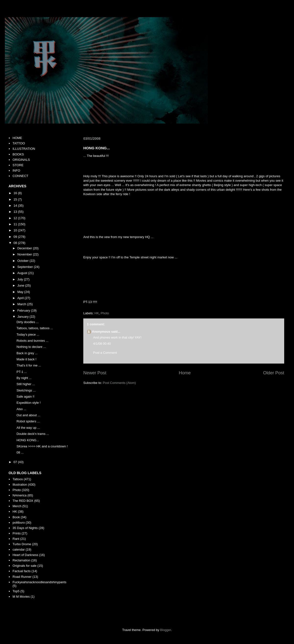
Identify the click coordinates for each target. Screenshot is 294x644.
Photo (105, 313)
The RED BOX (23, 501)
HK (97, 313)
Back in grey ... (27, 353)
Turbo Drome (22, 544)
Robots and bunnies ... (32, 341)
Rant (16, 539)
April (21, 298)
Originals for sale (24, 566)
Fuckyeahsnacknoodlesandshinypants (39, 582)
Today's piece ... (28, 335)
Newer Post (95, 373)
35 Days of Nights (25, 528)
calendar (19, 549)
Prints (17, 533)
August (23, 273)
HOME (17, 138)
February (24, 310)
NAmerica (19, 495)
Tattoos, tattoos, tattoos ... (35, 328)
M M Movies (21, 597)
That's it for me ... (29, 365)
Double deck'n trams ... (33, 434)
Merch (17, 506)
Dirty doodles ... (27, 322)
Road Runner (22, 577)
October (24, 261)
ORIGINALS (21, 160)
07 (16, 462)
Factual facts (22, 571)
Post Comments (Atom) (119, 383)
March (22, 304)
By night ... (24, 378)
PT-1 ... (22, 372)
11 (16, 224)
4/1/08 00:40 (102, 344)
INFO (16, 170)
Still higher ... (26, 384)
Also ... (21, 409)
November (25, 254)
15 (16, 199)
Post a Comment (105, 353)
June (21, 285)
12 (16, 218)
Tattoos (18, 479)
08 (16, 243)
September (26, 267)
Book (16, 517)
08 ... (20, 452)
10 (16, 230)
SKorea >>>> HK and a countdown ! (42, 446)
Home (185, 373)
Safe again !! (25, 397)
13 (16, 212)
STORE (18, 165)
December (25, 248)
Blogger (166, 630)
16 (16, 193)
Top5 (16, 591)
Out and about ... (28, 415)
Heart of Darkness (25, 555)
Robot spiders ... (28, 421)
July (21, 279)
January (24, 317)
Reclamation (21, 560)
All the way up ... (28, 428)
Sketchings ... (26, 390)
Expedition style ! (28, 403)
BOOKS (18, 154)
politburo (19, 523)
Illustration (20, 485)
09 (16, 237)
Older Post (274, 373)
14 (16, 206)
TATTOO (19, 143)
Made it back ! (26, 359)
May (21, 292)
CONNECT (20, 176)
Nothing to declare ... (31, 347)
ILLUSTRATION (24, 149)
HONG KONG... (28, 440)
